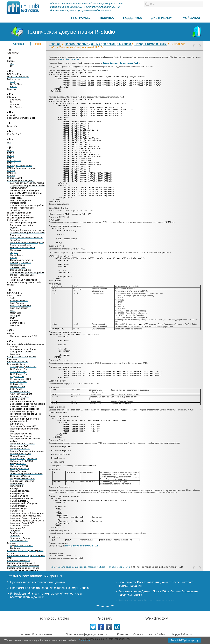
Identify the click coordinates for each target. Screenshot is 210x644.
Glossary (105, 618)
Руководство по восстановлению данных (38, 582)
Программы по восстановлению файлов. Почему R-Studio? (50, 588)
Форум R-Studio (182, 634)
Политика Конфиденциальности (86, 634)
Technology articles (53, 618)
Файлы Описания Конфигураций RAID (121, 63)
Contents (19, 44)
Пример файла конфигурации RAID (82, 546)
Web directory (157, 618)
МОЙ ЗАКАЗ (191, 18)
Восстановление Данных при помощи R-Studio (98, 44)
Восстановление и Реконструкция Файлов (147, 601)
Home (52, 567)
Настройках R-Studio (69, 59)
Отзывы (139, 634)
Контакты (123, 634)
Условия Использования (36, 634)
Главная (55, 44)
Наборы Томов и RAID (151, 44)
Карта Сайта (157, 634)
